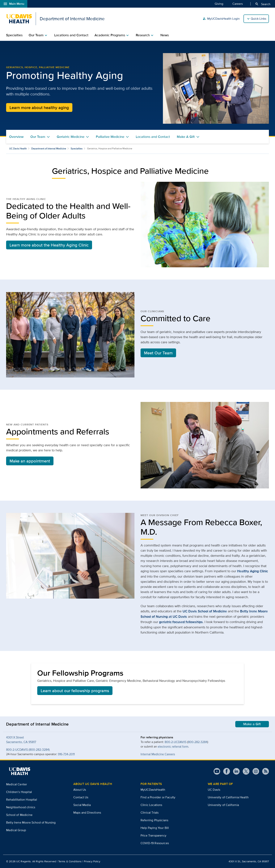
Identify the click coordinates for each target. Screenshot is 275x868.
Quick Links (258, 19)
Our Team (38, 137)
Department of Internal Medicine (49, 148)
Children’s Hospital (19, 792)
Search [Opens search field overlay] (263, 4)
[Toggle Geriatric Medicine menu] (87, 137)
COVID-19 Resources (155, 843)
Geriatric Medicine (71, 137)
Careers (238, 4)
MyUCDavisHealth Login (221, 19)
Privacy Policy (92, 861)
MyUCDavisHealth (153, 790)
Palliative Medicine (110, 137)
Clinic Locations (151, 805)
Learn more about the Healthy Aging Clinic (49, 245)
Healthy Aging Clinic (253, 571)
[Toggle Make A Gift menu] (198, 137)
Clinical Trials (150, 813)
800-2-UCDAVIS (176, 742)
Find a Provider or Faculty (158, 797)
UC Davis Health (18, 148)
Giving (219, 4)
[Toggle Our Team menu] (48, 137)
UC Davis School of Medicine (205, 611)
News (165, 35)
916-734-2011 (66, 754)
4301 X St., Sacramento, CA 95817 (249, 861)
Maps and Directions (87, 813)
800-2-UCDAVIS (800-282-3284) (28, 750)
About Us (80, 790)
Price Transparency (153, 835)
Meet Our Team (158, 353)
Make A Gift (186, 137)
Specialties (14, 35)
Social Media (82, 805)
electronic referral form (173, 746)
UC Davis (214, 790)
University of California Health (228, 797)
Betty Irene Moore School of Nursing (31, 822)
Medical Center (17, 784)
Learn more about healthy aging (39, 107)
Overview (16, 137)
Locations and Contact (71, 35)
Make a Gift (252, 724)
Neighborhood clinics (21, 807)
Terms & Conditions (70, 861)
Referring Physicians (154, 820)
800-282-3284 (198, 742)
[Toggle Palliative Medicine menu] (127, 137)
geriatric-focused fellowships (181, 622)
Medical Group (16, 830)
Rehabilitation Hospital (22, 800)
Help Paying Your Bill (155, 828)
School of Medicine (19, 815)
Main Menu (14, 4)
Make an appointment (30, 461)
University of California (223, 805)
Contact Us (81, 797)
